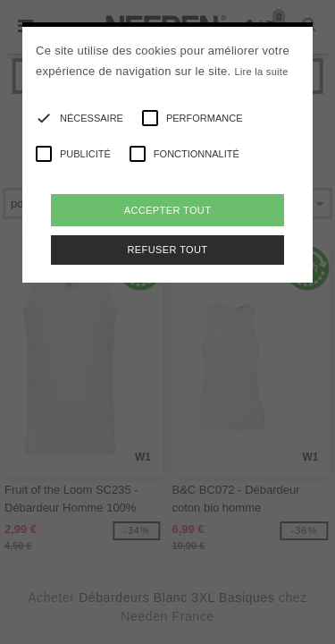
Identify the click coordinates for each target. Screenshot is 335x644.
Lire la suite (261, 72)
